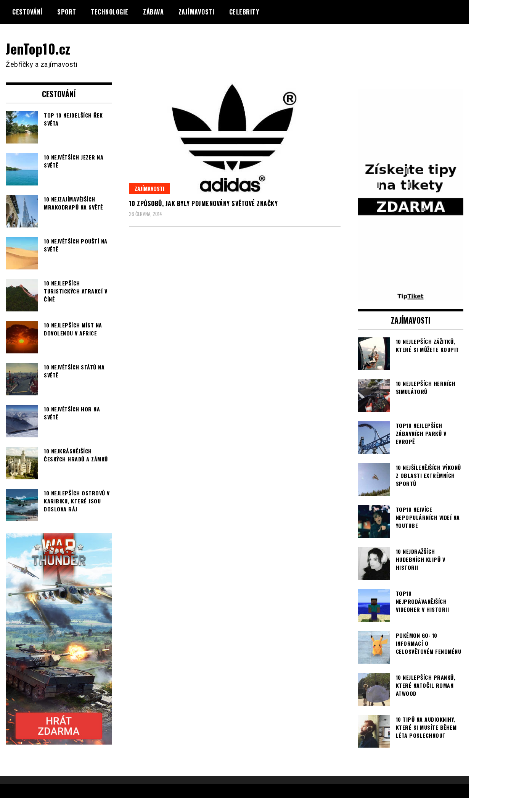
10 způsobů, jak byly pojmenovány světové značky (203, 203)
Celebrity (244, 12)
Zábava (153, 12)
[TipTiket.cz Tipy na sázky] (411, 296)
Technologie (110, 12)
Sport (67, 12)
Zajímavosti (197, 12)
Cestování (27, 12)
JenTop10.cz (39, 48)
